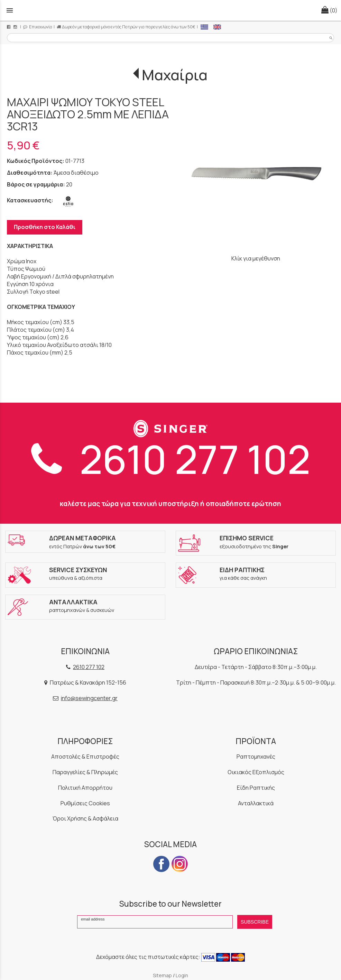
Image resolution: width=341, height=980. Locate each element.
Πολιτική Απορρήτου (85, 788)
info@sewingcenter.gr (89, 698)
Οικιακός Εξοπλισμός (256, 772)
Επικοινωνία (38, 27)
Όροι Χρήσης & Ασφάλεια (85, 818)
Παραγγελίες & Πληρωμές (85, 772)
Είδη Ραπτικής (256, 788)
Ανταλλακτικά (256, 803)
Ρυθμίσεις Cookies (85, 803)
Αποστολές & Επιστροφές (85, 757)
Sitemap (162, 975)
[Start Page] (170, 10)
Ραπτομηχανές (256, 757)
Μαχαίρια (175, 75)
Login (182, 975)
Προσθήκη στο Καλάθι (45, 227)
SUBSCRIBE (255, 922)
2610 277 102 (171, 459)
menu (10, 10)
